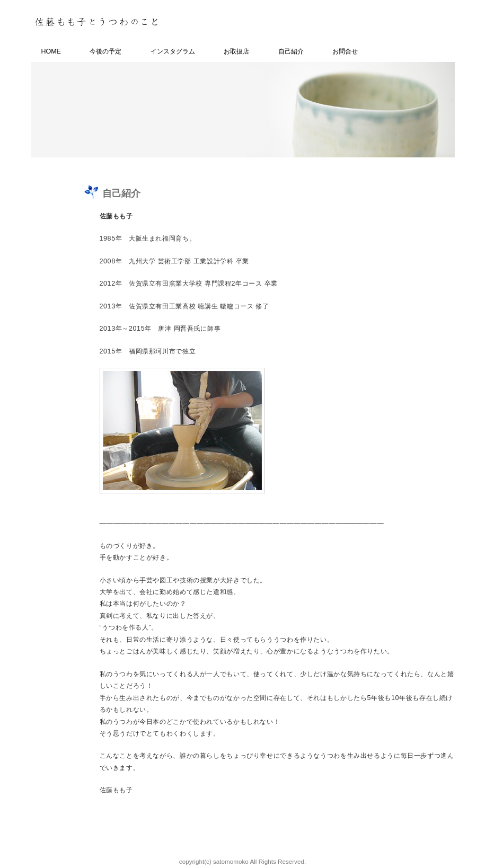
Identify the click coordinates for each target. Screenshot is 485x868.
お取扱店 (236, 51)
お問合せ (345, 51)
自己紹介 (291, 51)
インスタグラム (173, 51)
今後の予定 (105, 51)
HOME (51, 51)
